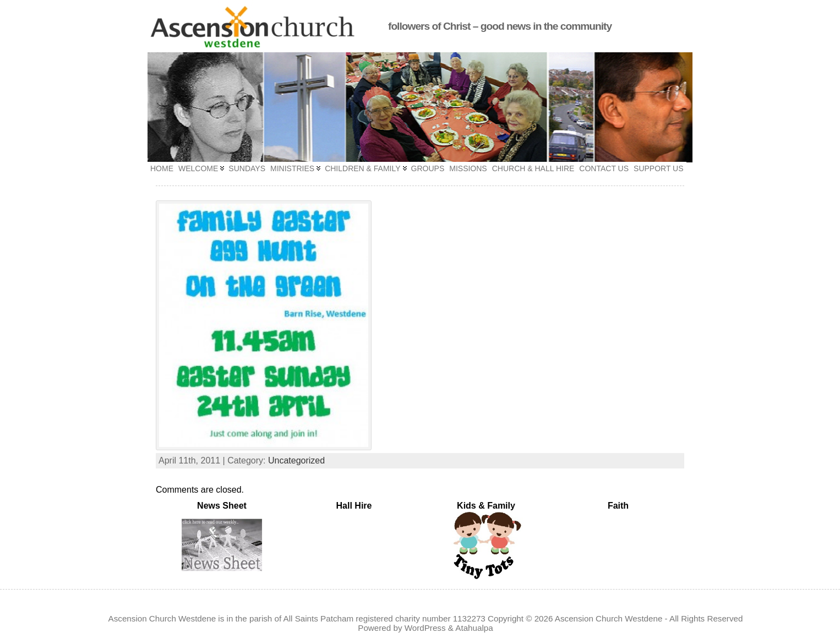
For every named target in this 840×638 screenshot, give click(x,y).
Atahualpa (474, 628)
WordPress (425, 628)
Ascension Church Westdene (609, 618)
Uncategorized (296, 460)
